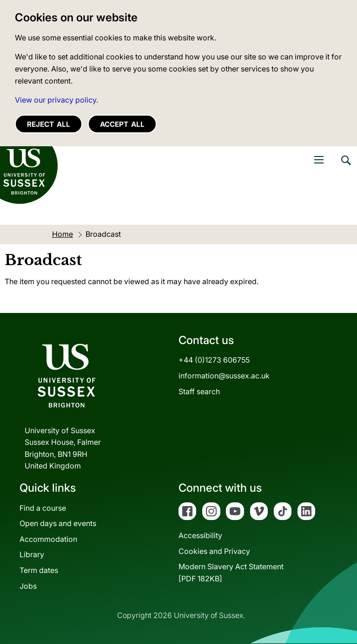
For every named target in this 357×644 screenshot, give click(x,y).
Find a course (43, 508)
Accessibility (200, 535)
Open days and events (58, 523)
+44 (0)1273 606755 (214, 360)
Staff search (199, 391)
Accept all (122, 124)
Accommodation (48, 539)
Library (32, 554)
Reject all (49, 124)
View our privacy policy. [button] (56, 100)
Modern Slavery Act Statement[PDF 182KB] (231, 572)
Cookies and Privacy (214, 551)
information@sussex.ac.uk (224, 376)
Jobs (28, 586)
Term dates (39, 570)
